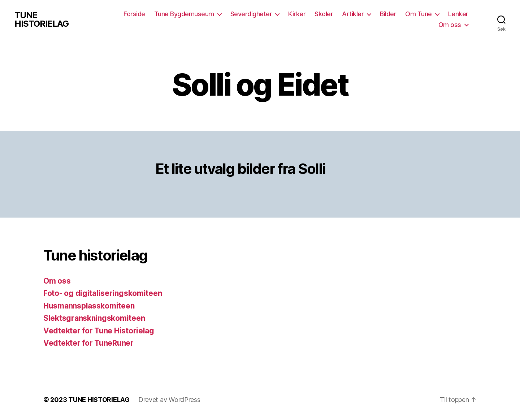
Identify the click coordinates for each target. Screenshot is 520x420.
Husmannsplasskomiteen (89, 306)
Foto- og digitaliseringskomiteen (103, 293)
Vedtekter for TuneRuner (88, 343)
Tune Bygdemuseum (184, 14)
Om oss (450, 25)
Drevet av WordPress (169, 400)
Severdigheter (251, 14)
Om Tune (419, 14)
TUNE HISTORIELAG (42, 19)
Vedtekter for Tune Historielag (99, 331)
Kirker (297, 14)
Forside (134, 14)
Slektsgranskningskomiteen (94, 318)
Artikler (353, 14)
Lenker (458, 14)
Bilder (388, 14)
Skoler (324, 14)
